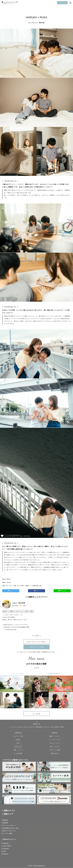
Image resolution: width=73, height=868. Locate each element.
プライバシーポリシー (10, 825)
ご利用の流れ (18, 733)
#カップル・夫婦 (11, 586)
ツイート (13, 591)
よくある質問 (18, 754)
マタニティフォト (55, 743)
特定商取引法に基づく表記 (11, 828)
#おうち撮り (21, 586)
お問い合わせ (55, 754)
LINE (4, 851)
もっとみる (36, 714)
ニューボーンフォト (55, 740)
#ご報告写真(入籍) (36, 586)
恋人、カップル (55, 747)
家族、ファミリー (55, 736)
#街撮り (27, 586)
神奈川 (9, 579)
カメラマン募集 (8, 833)
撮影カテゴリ (10, 811)
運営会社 (6, 820)
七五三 (18, 743)
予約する (62, 3)
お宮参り (18, 740)
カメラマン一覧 (18, 736)
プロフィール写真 (55, 750)
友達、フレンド (18, 750)
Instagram (6, 843)
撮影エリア (9, 814)
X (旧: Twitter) (7, 846)
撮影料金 (55, 733)
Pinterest (5, 854)
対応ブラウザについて (10, 831)
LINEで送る (60, 591)
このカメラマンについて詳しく (36, 642)
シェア (36, 591)
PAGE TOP (36, 723)
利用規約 (6, 823)
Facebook (6, 849)
